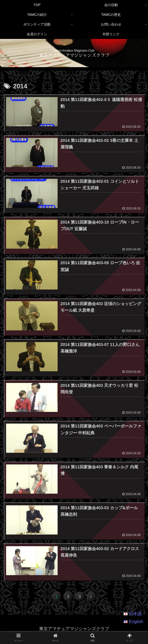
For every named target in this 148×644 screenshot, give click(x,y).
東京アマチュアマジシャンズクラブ (74, 55)
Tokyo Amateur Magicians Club (74, 51)
